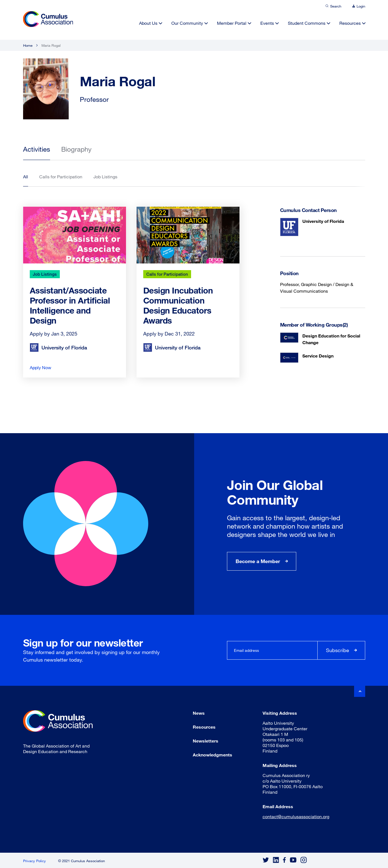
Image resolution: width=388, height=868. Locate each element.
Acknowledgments (212, 755)
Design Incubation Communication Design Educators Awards (178, 305)
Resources (350, 23)
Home (28, 45)
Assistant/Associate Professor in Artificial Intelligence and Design (70, 305)
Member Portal (232, 23)
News (199, 713)
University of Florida (323, 221)
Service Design (318, 356)
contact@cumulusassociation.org (296, 816)
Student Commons (307, 23)
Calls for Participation (167, 274)
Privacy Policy (34, 861)
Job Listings (45, 274)
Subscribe (338, 650)
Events (267, 23)
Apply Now (40, 367)
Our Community (187, 23)
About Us (148, 23)
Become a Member (258, 561)
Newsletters (206, 741)
